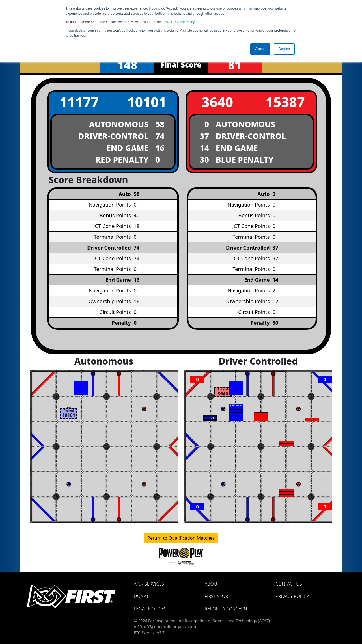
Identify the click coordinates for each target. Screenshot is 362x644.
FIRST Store (218, 596)
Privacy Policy (179, 22)
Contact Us (289, 584)
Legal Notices (150, 609)
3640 (217, 102)
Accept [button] (260, 49)
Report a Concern (226, 609)
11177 (79, 102)
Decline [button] (284, 49)
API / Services (149, 584)
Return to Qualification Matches (181, 538)
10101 (147, 102)
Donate (142, 596)
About (212, 584)
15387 (285, 102)
